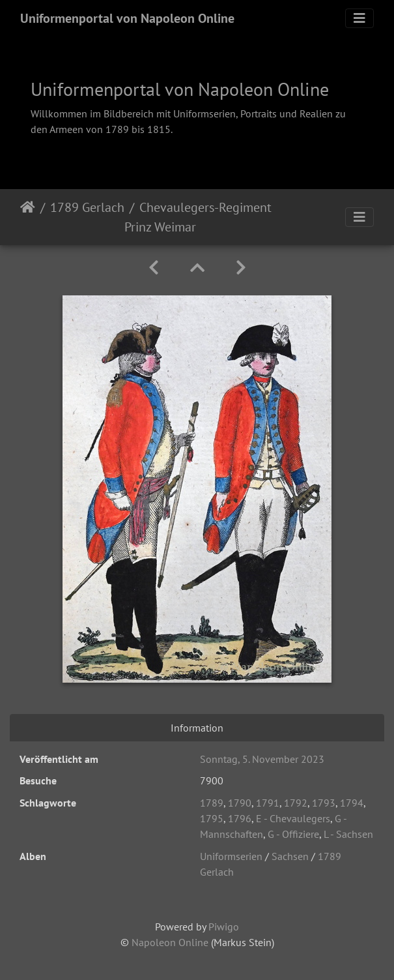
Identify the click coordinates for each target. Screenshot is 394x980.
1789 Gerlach (87, 207)
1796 (240, 818)
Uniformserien (231, 856)
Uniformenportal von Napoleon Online (127, 18)
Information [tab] (197, 728)
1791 (268, 803)
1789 (212, 803)
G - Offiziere (293, 834)
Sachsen (290, 856)
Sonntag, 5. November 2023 (262, 759)
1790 (240, 803)
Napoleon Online (170, 942)
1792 (296, 803)
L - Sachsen (348, 834)
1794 (352, 803)
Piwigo (224, 927)
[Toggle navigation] (359, 18)
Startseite (28, 217)
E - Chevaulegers (293, 818)
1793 (324, 803)
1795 (212, 818)
